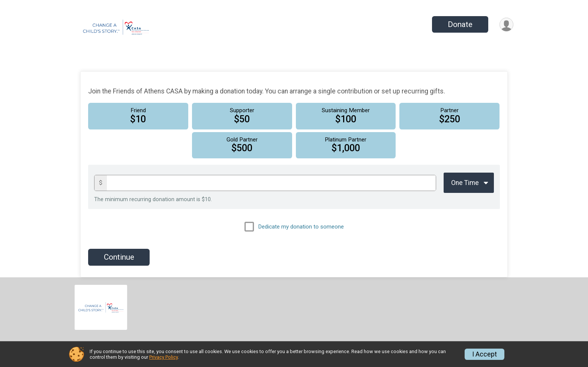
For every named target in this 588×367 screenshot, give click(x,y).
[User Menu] (506, 25)
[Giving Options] (469, 183)
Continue (119, 257)
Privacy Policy (163, 357)
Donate (460, 24)
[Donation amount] (271, 183)
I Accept (484, 354)
